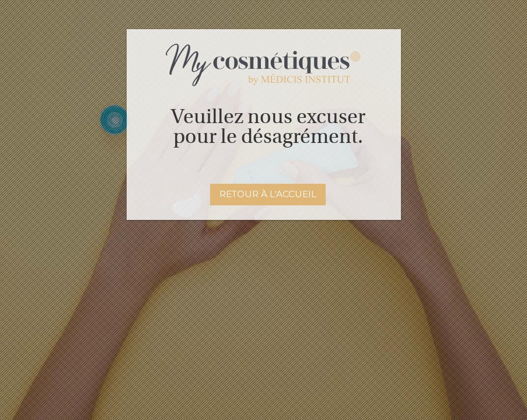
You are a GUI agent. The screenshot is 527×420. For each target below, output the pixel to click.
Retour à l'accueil (268, 194)
